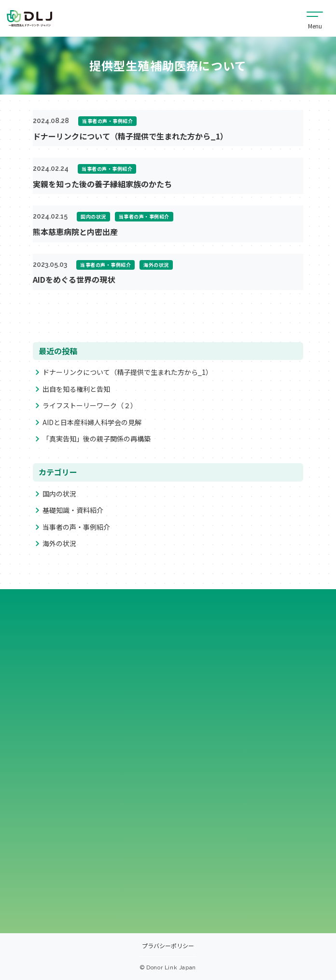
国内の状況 (59, 494)
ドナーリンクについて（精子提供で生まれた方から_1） (127, 373)
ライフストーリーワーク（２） (90, 406)
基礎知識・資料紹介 (73, 511)
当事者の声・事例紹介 (76, 527)
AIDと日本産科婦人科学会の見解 (92, 422)
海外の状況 (59, 543)
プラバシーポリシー (168, 946)
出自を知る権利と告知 (76, 389)
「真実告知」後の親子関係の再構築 (97, 439)
